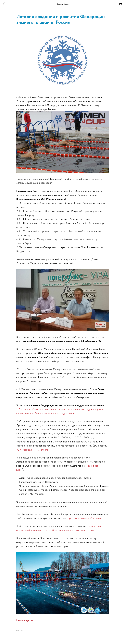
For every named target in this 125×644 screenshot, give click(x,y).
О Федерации (25, 449)
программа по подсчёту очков (84, 518)
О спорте (43, 449)
